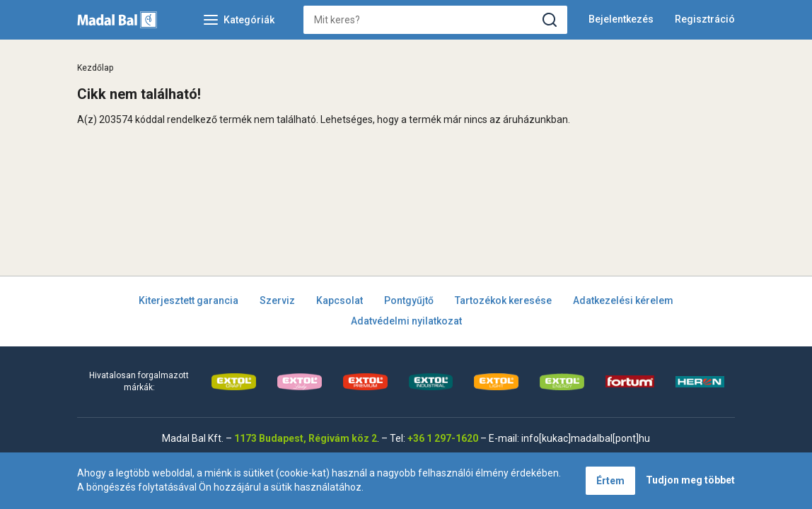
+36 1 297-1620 (443, 438)
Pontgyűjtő (409, 300)
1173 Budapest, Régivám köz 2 (306, 438)
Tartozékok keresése (503, 300)
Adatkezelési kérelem (623, 300)
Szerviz (277, 300)
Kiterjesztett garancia (188, 300)
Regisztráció (705, 19)
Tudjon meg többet (690, 480)
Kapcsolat (340, 300)
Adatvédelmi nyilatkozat (406, 321)
